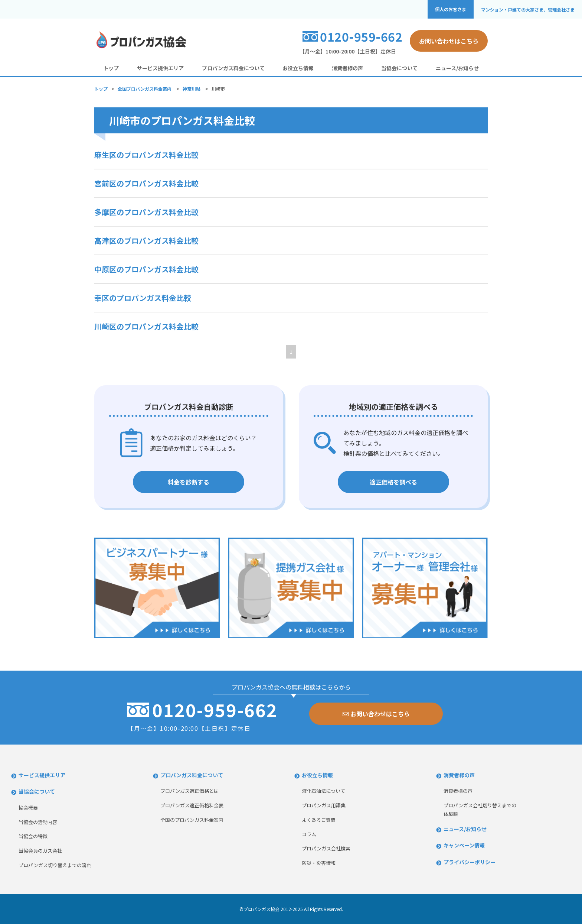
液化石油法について (323, 791)
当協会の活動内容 (38, 822)
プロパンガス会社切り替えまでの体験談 (480, 810)
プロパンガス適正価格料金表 (192, 805)
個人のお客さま (451, 9)
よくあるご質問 (319, 820)
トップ (111, 68)
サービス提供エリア (160, 68)
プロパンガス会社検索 (326, 848)
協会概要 (28, 808)
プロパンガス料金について (233, 68)
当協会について (399, 68)
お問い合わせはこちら (449, 41)
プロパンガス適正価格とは (189, 791)
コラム (309, 834)
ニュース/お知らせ (457, 68)
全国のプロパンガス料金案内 (192, 820)
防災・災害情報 (319, 863)
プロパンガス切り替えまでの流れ (55, 865)
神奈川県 (192, 89)
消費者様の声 (347, 68)
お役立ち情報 (298, 68)
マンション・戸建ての (528, 9)
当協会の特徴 (33, 836)
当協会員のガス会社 (40, 851)
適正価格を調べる (393, 482)
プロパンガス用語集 (324, 805)
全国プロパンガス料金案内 (145, 89)
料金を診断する (189, 482)
